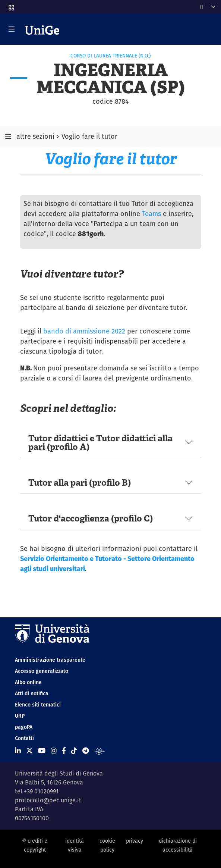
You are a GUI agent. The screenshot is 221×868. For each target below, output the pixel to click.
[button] (11, 5)
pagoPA (24, 727)
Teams (151, 214)
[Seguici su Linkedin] (18, 751)
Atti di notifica (32, 693)
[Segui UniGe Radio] (99, 751)
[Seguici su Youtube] (42, 751)
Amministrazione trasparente (50, 660)
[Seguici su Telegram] (86, 751)
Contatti (24, 738)
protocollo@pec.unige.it (48, 800)
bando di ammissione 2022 (84, 331)
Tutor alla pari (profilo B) (80, 482)
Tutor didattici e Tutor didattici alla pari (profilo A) (100, 442)
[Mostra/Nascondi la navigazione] (12, 29)
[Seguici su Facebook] (64, 751)
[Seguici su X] (29, 751)
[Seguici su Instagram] (54, 751)
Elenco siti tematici (38, 705)
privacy (135, 841)
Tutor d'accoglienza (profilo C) (91, 518)
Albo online (28, 682)
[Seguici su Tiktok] (74, 751)
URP (20, 716)
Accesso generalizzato (42, 671)
